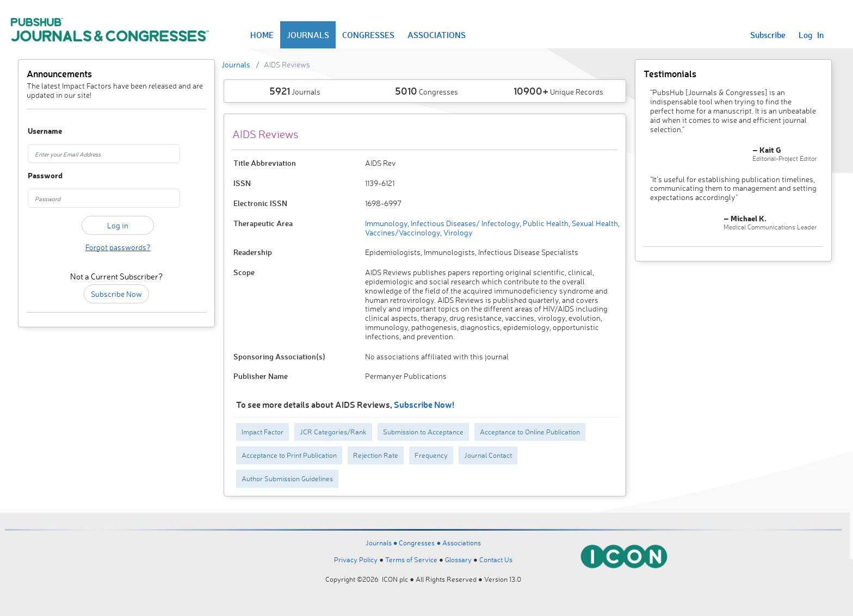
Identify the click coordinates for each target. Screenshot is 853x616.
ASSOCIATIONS (437, 35)
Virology (457, 232)
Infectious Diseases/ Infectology (464, 223)
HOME (262, 35)
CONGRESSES (368, 35)
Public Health (545, 223)
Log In (811, 35)
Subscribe (768, 35)
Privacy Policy (356, 559)
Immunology (386, 223)
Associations (462, 543)
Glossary (458, 559)
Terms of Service (411, 559)
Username (41, 131)
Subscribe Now (116, 294)
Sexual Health (594, 223)
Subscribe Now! (424, 404)
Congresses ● (421, 543)
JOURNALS (308, 35)
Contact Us (496, 559)
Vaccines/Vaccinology (403, 232)
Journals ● (382, 543)
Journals (236, 64)
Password (41, 176)
